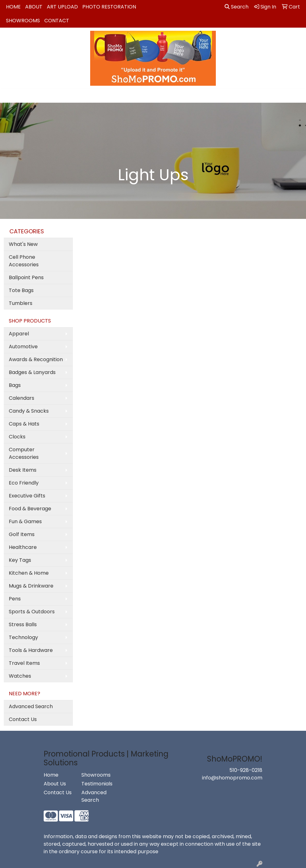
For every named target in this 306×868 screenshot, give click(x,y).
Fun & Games (25, 521)
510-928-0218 (246, 770)
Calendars (22, 398)
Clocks (17, 437)
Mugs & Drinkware (31, 586)
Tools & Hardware (31, 650)
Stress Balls (23, 624)
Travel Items (24, 663)
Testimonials (96, 784)
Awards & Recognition (36, 359)
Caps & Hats (24, 424)
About (34, 7)
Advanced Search (31, 706)
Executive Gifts (27, 496)
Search (237, 7)
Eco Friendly (24, 483)
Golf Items (22, 534)
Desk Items (23, 470)
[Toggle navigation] (10, 96)
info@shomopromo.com (232, 778)
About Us (55, 784)
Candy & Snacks (29, 411)
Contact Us (23, 719)
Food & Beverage (30, 509)
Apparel (19, 334)
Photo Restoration (109, 7)
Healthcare (23, 547)
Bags (15, 385)
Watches (20, 676)
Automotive (23, 347)
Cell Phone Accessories (24, 261)
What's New (23, 244)
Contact (57, 21)
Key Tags (20, 560)
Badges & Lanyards (32, 372)
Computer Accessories (24, 453)
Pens (15, 599)
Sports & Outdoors (32, 612)
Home (13, 7)
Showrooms (23, 21)
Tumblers (21, 303)
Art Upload (62, 7)
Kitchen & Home (29, 573)
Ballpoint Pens (26, 277)
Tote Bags (21, 290)
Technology (23, 637)
